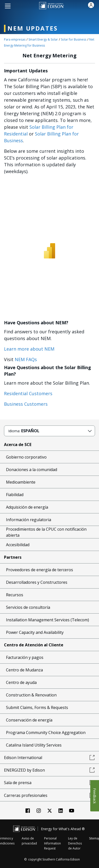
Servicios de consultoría (28, 607)
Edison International (49, 758)
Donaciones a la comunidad (32, 470)
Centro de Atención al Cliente (34, 645)
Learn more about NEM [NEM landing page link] (29, 349)
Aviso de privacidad (29, 841)
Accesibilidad (18, 545)
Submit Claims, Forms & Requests (37, 707)
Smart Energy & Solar (43, 39)
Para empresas (15, 39)
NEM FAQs (26, 359)
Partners (13, 557)
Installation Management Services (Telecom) (48, 620)
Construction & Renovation (31, 695)
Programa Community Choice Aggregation (46, 733)
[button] (8, 6)
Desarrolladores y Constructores (37, 582)
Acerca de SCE (18, 445)
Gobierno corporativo (26, 457)
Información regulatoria (29, 520)
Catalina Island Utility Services (34, 745)
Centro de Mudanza (24, 670)
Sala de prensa (49, 783)
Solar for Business (74, 39)
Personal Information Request (52, 843)
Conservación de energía (29, 720)
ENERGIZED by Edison (49, 770)
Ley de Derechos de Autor (75, 843)
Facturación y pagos (25, 657)
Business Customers (26, 404)
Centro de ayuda (21, 682)
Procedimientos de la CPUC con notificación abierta (46, 532)
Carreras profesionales (49, 795)
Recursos (15, 595)
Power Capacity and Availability (35, 632)
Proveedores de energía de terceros (40, 570)
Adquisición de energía (27, 507)
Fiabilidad (15, 495)
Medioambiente (21, 482)
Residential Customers (28, 393)
